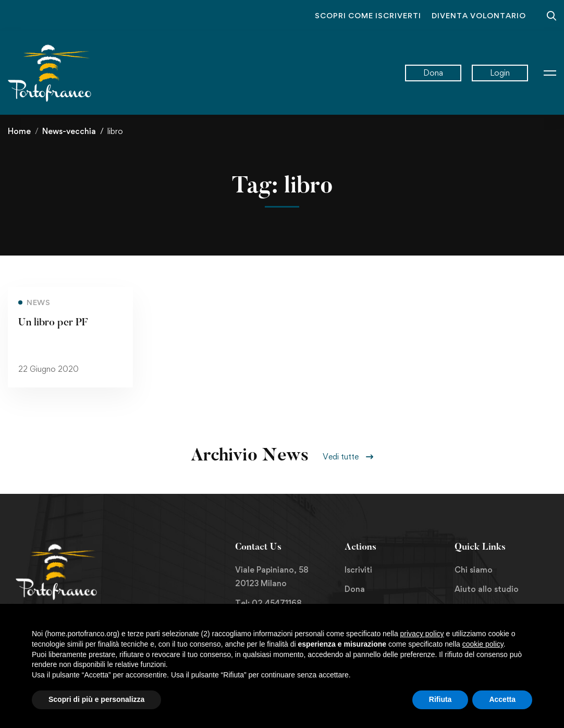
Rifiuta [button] (440, 699)
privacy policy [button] (422, 634)
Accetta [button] (502, 699)
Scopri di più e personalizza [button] (96, 699)
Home (19, 131)
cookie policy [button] (483, 644)
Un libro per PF (53, 324)
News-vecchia (69, 131)
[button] (348, 457)
